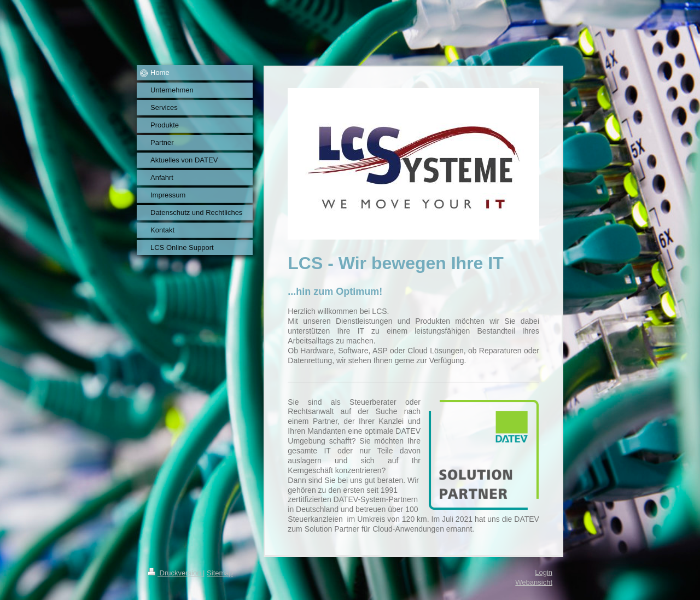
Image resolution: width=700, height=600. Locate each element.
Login (544, 572)
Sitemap (220, 573)
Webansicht (534, 582)
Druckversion (175, 573)
